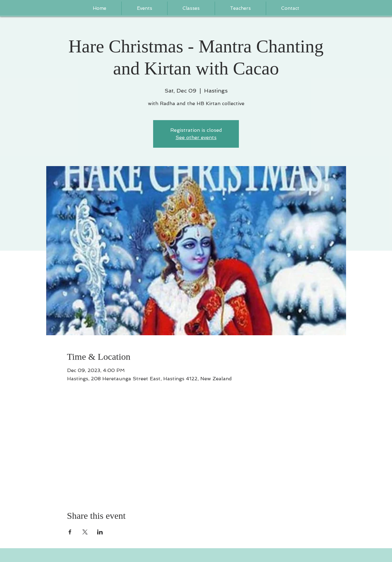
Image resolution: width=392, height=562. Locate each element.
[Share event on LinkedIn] (100, 532)
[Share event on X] (85, 532)
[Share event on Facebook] (70, 532)
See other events (196, 137)
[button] (240, 8)
